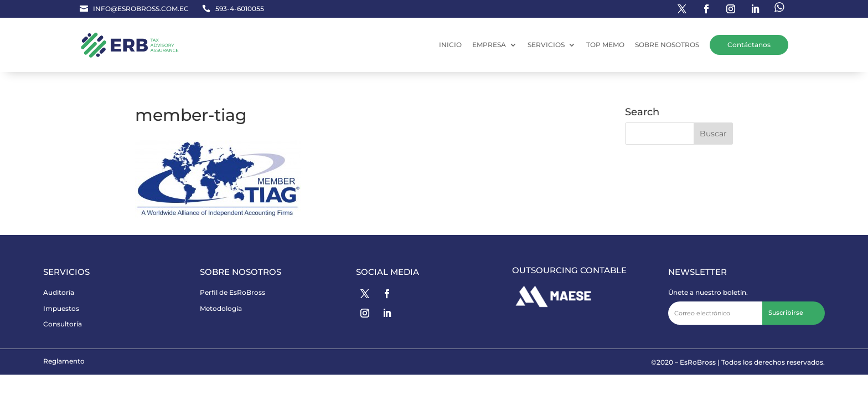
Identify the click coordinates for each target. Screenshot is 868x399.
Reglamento (64, 361)
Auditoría (59, 292)
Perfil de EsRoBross (232, 292)
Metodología (221, 308)
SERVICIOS (546, 45)
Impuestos (61, 308)
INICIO (450, 45)
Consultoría (63, 324)
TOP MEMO (605, 45)
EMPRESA (489, 45)
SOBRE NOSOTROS (667, 45)
